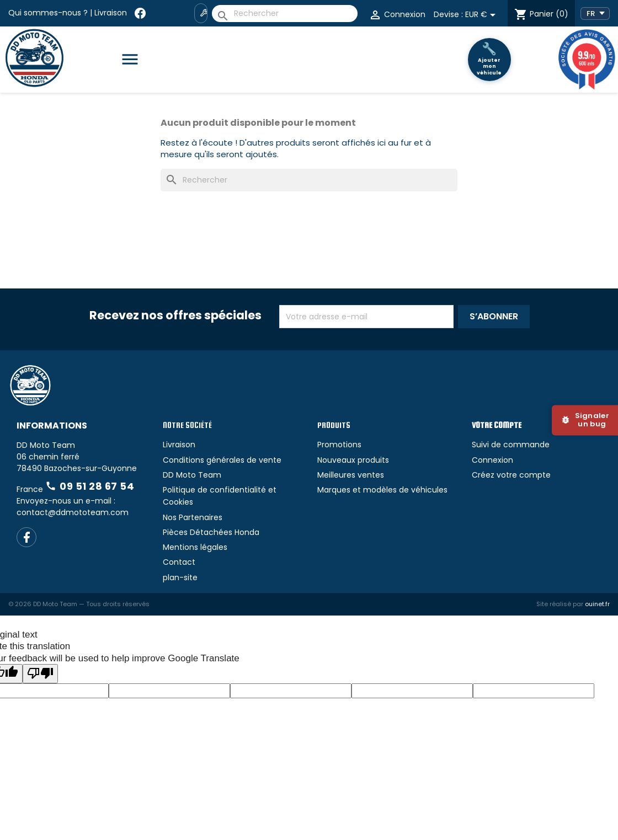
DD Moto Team (192, 475)
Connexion (492, 460)
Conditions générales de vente (222, 460)
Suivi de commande (511, 445)
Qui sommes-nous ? (48, 13)
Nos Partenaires (193, 517)
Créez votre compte (511, 475)
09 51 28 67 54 (90, 486)
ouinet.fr (597, 604)
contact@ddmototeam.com (73, 512)
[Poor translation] (40, 674)
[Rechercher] (285, 14)
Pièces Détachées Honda (211, 532)
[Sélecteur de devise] (482, 15)
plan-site (180, 577)
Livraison (111, 13)
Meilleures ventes (351, 475)
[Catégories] (134, 60)
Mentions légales (195, 547)
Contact (179, 562)
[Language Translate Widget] (595, 14)
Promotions (339, 445)
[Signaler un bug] (585, 420)
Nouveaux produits (353, 460)
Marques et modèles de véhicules (382, 490)
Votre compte (497, 425)
